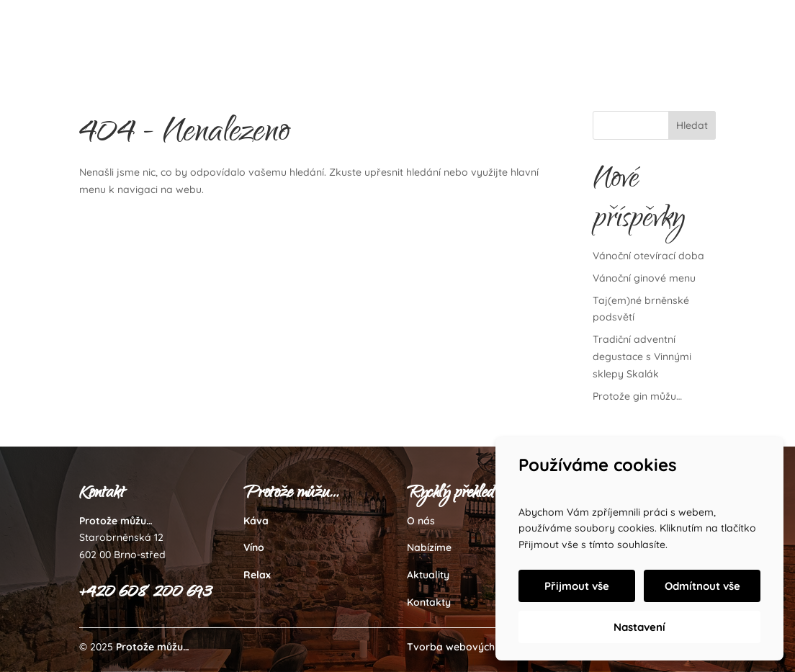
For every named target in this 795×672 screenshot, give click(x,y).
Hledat (692, 125)
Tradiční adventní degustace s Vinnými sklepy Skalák (642, 357)
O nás (421, 521)
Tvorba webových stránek (471, 647)
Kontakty (429, 602)
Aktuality (428, 575)
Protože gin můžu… (637, 396)
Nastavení (639, 627)
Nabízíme (429, 547)
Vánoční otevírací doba (648, 256)
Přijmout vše (577, 586)
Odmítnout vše (702, 586)
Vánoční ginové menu (644, 278)
